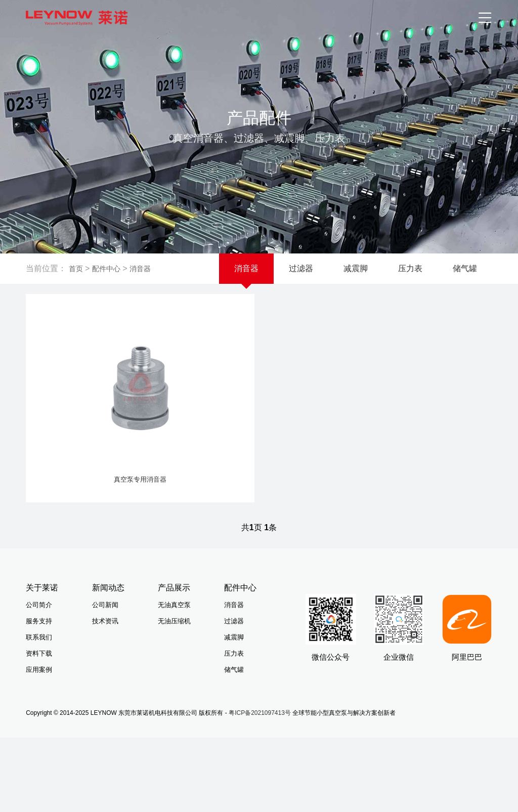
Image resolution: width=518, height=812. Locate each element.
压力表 (410, 268)
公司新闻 (105, 616)
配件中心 (106, 269)
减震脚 (356, 268)
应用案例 (39, 681)
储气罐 (465, 268)
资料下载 (39, 665)
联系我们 (39, 648)
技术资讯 (105, 632)
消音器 (140, 269)
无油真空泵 (174, 616)
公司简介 (39, 616)
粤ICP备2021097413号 (260, 724)
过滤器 (301, 268)
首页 (76, 269)
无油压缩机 (174, 632)
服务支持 (39, 632)
